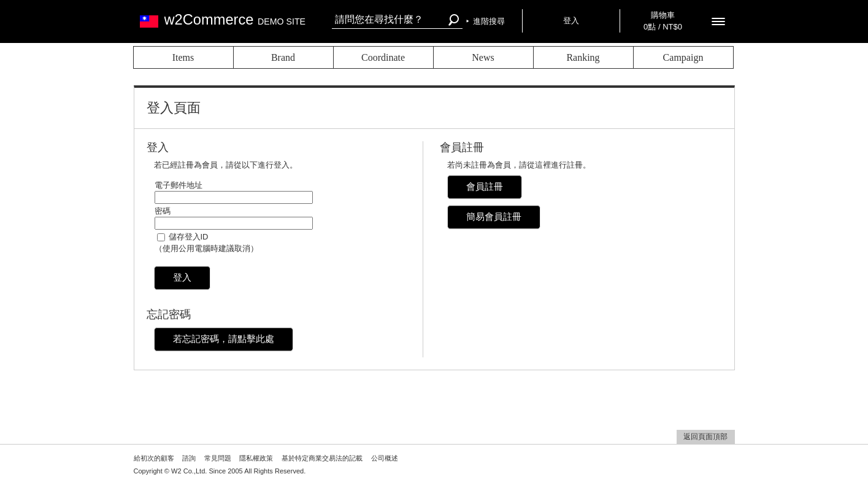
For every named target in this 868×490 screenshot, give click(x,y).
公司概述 (385, 458)
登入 (571, 21)
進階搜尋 (489, 21)
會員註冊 (485, 186)
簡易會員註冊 (494, 216)
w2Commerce (235, 20)
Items (183, 57)
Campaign (683, 57)
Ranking (583, 57)
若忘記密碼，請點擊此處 (224, 339)
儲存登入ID (189, 237)
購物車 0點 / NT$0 (663, 21)
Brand (283, 57)
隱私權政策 (256, 458)
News (483, 57)
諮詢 (189, 458)
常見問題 (218, 458)
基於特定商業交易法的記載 (322, 458)
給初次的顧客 (154, 458)
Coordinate (383, 57)
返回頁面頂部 (705, 437)
